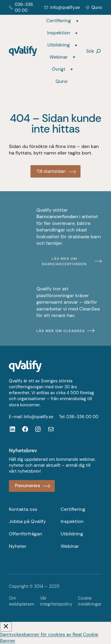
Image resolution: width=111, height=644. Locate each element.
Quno (97, 7)
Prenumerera (27, 486)
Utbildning (59, 45)
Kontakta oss (23, 509)
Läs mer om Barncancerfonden (64, 261)
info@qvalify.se (65, 7)
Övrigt (59, 69)
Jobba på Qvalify (27, 521)
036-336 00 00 (82, 417)
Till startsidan (51, 171)
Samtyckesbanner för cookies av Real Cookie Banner (49, 637)
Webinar (59, 57)
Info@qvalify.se (38, 417)
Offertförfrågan (25, 534)
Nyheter (18, 546)
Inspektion (58, 33)
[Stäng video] (6, 627)
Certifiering (59, 21)
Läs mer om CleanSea (61, 331)
